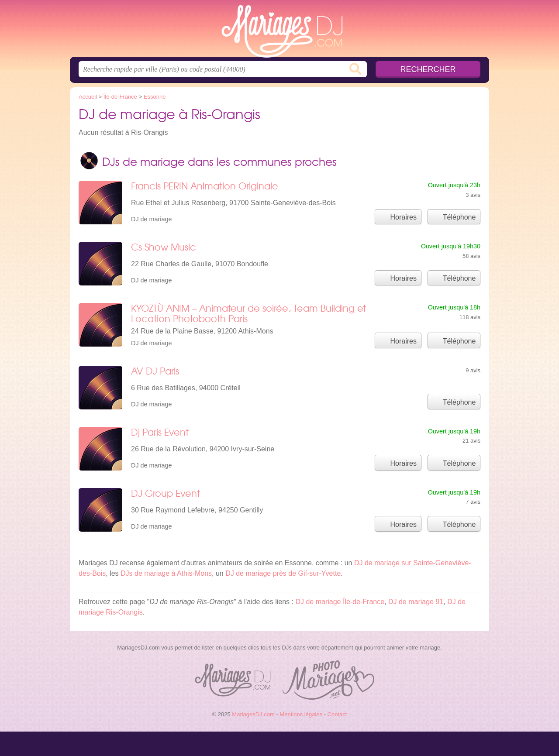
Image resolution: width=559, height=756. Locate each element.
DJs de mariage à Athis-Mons (166, 573)
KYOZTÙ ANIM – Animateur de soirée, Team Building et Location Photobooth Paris (248, 313)
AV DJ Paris (155, 371)
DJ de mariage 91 (416, 602)
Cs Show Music (164, 247)
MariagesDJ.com (279, 31)
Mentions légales (301, 714)
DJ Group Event (166, 493)
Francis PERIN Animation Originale (205, 186)
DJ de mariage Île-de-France (340, 602)
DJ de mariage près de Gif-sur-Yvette (283, 573)
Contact (337, 714)
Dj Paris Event (160, 432)
